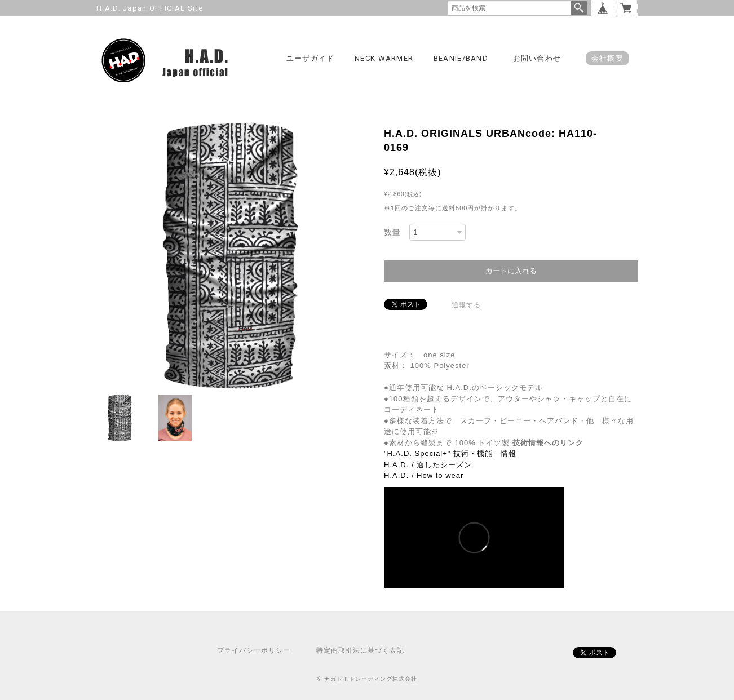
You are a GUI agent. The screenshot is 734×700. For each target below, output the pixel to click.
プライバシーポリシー (254, 650)
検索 (579, 8)
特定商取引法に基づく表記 (360, 650)
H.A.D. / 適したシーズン (428, 465)
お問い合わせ (537, 58)
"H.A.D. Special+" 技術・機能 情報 (450, 453)
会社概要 (607, 58)
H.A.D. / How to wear (424, 475)
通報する (466, 305)
